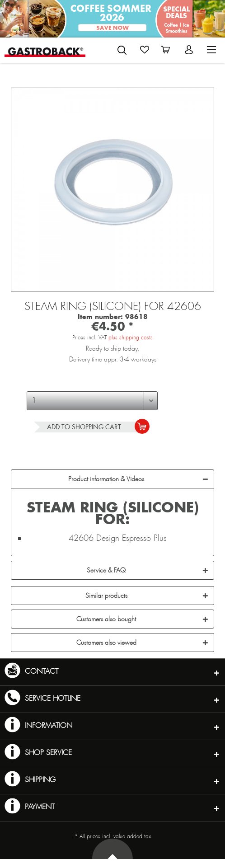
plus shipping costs (131, 338)
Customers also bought (106, 619)
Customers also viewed (106, 643)
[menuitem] (110, 48)
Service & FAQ (106, 570)
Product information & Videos (106, 479)
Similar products (106, 596)
